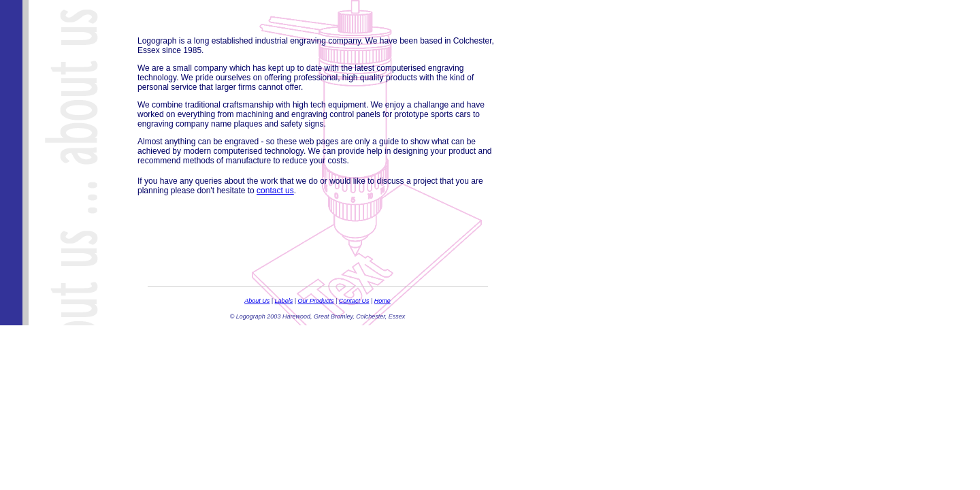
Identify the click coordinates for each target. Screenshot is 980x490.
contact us (275, 191)
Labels (284, 301)
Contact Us (354, 301)
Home (382, 301)
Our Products (315, 301)
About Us (257, 301)
